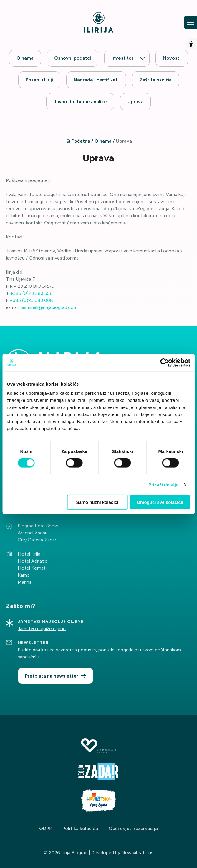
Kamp (24, 575)
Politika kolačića (80, 828)
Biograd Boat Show (38, 526)
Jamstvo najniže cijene (42, 629)
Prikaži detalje (163, 484)
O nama (25, 58)
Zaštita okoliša (155, 80)
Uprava (135, 102)
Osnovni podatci (73, 58)
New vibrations (137, 853)
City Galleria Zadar (37, 540)
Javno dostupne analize (80, 102)
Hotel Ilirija (29, 554)
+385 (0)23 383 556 (31, 293)
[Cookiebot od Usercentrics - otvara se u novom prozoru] (164, 362)
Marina (25, 582)
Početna (81, 141)
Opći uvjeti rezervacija (133, 828)
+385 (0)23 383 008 (31, 300)
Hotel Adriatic (33, 561)
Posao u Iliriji (39, 80)
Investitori (123, 58)
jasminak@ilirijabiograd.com (49, 307)
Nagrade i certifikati (96, 80)
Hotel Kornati (32, 568)
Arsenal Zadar (32, 533)
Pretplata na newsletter (52, 676)
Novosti (172, 58)
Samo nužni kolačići (97, 502)
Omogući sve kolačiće (160, 502)
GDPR (45, 828)
